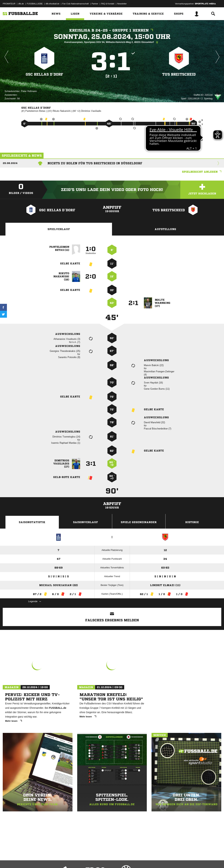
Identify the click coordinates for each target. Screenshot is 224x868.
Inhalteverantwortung (87, 859)
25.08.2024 (10, 163)
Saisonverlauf (86, 522)
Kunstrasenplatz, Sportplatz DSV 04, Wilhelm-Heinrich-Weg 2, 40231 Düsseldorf (112, 42)
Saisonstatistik (32, 522)
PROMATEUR (9, 4)
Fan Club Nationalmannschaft (75, 4)
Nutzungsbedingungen (48, 859)
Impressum (8, 859)
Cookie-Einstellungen (109, 859)
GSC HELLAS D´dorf (44, 74)
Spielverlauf (59, 229)
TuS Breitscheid (179, 74)
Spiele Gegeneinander (139, 522)
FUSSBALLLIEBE (35, 4)
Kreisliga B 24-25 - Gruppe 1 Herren (112, 30)
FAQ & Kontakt (108, 4)
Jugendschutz (68, 859)
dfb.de (21, 4)
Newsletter (122, 4)
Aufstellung (165, 229)
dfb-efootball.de (52, 4)
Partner (95, 4)
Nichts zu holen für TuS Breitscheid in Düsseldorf (95, 163)
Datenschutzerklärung (26, 859)
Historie (192, 522)
